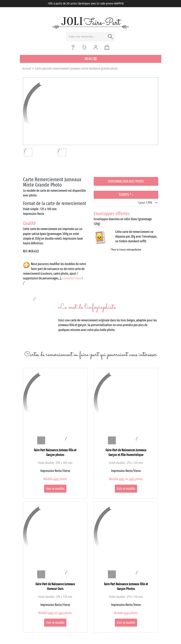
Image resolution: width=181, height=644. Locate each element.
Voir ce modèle (55, 489)
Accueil (27, 69)
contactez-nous (72, 278)
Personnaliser (126, 181)
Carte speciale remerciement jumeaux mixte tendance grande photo (76, 69)
